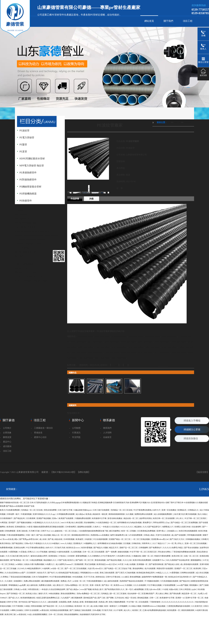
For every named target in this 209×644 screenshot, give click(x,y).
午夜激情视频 (26, 514)
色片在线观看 (150, 568)
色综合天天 (42, 573)
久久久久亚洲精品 (66, 606)
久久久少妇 (127, 560)
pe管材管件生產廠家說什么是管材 (28, 244)
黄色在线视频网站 (72, 614)
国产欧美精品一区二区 (19, 560)
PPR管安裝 (19, 210)
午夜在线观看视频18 (95, 581)
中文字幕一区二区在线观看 (138, 602)
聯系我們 (107, 428)
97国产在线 (62, 560)
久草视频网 (123, 606)
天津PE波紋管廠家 (169, 347)
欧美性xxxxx (119, 585)
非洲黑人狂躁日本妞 (183, 527)
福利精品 (52, 552)
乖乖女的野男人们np (161, 523)
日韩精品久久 (193, 510)
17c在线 (165, 589)
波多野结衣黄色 (146, 518)
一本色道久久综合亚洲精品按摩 (53, 589)
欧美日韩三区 (178, 556)
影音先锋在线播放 (115, 518)
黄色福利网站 (138, 568)
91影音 (30, 527)
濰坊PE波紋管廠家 (152, 336)
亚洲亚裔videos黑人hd (160, 539)
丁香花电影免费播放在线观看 (184, 552)
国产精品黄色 (18, 543)
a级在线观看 (53, 602)
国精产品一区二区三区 (129, 548)
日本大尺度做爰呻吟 (40, 577)
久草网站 (4, 577)
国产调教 (110, 598)
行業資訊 (76, 433)
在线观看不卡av (159, 560)
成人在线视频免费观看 (163, 514)
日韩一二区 (154, 598)
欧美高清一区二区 (82, 606)
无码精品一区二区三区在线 (32, 510)
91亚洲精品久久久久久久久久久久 (47, 523)
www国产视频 (183, 585)
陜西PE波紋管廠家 (119, 358)
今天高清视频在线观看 (169, 581)
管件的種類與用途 (22, 219)
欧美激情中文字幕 (99, 518)
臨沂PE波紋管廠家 (136, 336)
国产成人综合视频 (44, 535)
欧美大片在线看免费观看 (10, 510)
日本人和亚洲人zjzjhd (188, 589)
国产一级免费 (111, 552)
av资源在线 (22, 614)
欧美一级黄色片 (111, 606)
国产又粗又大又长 (177, 539)
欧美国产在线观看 (66, 518)
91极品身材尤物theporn (83, 510)
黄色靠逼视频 (100, 560)
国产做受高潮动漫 (156, 564)
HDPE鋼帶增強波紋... (132, 396)
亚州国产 (12, 523)
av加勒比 (19, 564)
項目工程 (188, 21)
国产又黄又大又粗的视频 (126, 573)
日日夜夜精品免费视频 (146, 531)
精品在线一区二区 (131, 518)
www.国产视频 (86, 589)
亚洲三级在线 (22, 531)
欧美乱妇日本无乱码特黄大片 (180, 577)
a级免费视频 (139, 589)
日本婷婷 (71, 556)
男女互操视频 (90, 564)
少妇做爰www (172, 531)
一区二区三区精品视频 (141, 539)
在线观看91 (18, 581)
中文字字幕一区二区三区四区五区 (144, 552)
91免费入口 (50, 564)
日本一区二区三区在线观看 (94, 552)
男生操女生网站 (165, 552)
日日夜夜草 (31, 573)
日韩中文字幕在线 (113, 577)
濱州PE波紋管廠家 (129, 342)
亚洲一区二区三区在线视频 (196, 543)
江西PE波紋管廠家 (86, 358)
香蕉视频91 (194, 585)
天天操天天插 (60, 548)
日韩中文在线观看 (32, 610)
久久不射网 (118, 610)
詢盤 (92, 199)
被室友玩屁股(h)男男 (39, 556)
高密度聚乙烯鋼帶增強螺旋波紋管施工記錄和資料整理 (36, 235)
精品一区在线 (131, 598)
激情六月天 (43, 594)
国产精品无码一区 (51, 606)
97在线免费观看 (169, 585)
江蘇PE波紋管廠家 (102, 347)
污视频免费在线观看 (83, 518)
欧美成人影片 (98, 589)
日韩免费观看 (10, 531)
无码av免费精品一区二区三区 (77, 585)
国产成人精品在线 (55, 539)
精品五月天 (114, 548)
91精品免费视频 (36, 560)
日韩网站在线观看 (188, 573)
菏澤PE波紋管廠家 (86, 347)
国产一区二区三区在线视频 (76, 568)
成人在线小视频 (97, 606)
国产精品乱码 (19, 518)
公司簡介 (7, 428)
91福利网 (46, 568)
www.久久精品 (67, 543)
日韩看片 (205, 539)
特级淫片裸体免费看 (163, 556)
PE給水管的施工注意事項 (25, 227)
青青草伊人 (147, 543)
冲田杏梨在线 (33, 589)
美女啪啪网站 (90, 523)
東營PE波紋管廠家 (179, 342)
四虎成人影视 (78, 602)
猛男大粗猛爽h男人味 (119, 535)
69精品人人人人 (162, 573)
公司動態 (76, 428)
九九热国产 (66, 598)
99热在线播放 (54, 594)
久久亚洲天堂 (197, 606)
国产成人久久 (14, 598)
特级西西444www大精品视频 (154, 606)
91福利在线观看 (63, 552)
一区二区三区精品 (7, 564)
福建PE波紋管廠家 (102, 358)
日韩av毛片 (29, 543)
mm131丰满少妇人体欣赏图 (72, 523)
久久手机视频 (42, 552)
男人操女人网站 (162, 594)
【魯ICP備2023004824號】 (63, 472)
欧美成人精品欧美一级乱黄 (97, 514)
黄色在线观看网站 (68, 594)
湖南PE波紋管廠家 (179, 353)
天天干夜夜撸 (18, 606)
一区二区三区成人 (71, 531)
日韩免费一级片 (13, 514)
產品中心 (177, 123)
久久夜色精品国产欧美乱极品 (67, 573)
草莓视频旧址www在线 (90, 573)
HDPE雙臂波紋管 (95, 396)
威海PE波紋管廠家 (112, 342)
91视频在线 (137, 556)
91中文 (206, 560)
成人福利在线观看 (111, 581)
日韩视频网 (144, 548)
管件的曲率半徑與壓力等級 (26, 223)
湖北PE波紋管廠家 (162, 353)
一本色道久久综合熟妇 (110, 527)
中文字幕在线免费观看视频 (60, 577)
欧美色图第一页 (174, 610)
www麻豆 (125, 577)
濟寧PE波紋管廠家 (78, 342)
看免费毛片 (148, 523)
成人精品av (80, 514)
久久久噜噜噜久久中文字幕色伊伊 (102, 556)
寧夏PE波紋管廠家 (129, 353)
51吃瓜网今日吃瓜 (124, 556)
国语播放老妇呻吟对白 (81, 535)
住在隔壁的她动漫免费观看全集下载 (94, 531)
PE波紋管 (187, 123)
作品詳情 (75, 199)
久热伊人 (97, 527)
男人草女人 (179, 543)
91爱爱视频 (13, 552)
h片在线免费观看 (136, 535)
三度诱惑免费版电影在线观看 (178, 606)
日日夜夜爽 (31, 518)
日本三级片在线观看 (101, 510)
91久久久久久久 (127, 527)
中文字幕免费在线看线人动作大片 (147, 510)
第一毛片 (129, 589)
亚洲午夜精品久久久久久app (44, 514)
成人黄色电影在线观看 (190, 564)
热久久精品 (203, 514)
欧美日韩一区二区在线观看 (164, 518)
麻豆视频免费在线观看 (51, 581)
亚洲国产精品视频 (44, 518)
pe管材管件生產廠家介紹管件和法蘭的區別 (32, 231)
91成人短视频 (130, 564)
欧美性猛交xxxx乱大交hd (107, 564)
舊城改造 (38, 433)
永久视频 (130, 514)
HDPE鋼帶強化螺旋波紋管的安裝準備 (30, 240)
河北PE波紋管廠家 (119, 347)
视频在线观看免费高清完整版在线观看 (49, 527)
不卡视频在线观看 (152, 581)
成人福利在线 (32, 585)
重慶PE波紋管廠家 (95, 353)
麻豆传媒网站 (115, 531)
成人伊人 (128, 610)
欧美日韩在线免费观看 (142, 560)
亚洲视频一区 (142, 564)
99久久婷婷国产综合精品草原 (178, 560)
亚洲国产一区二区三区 (184, 568)
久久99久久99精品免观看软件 (29, 568)
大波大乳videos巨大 (95, 568)
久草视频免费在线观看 (66, 514)
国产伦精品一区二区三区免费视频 (184, 523)
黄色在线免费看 (51, 510)
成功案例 (7, 446)
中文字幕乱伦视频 (155, 585)
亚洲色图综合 (21, 527)
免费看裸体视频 (6, 548)
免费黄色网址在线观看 (144, 514)
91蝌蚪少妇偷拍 (17, 610)
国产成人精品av (73, 589)
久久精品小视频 (135, 606)
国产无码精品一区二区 (16, 594)
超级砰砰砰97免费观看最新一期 (155, 577)
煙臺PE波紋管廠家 (86, 336)
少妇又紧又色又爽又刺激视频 (185, 514)
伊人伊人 (180, 518)
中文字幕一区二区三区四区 (196, 518)
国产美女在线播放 (192, 548)
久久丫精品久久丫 (160, 543)
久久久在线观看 (140, 585)
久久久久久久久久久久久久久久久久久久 (178, 602)
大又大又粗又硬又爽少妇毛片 (18, 556)
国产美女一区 (107, 585)
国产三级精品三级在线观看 (81, 610)
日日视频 (127, 543)
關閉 (126, 365)
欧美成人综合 (32, 594)
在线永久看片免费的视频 (34, 564)
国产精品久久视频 (101, 548)
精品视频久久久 (50, 560)
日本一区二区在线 (56, 614)
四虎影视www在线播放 (100, 535)
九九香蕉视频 (76, 552)
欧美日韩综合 (6, 543)
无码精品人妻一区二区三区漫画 (114, 594)
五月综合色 (120, 598)
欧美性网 (197, 568)
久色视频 (128, 585)
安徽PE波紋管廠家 (152, 347)
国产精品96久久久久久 (38, 602)
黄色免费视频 (135, 577)
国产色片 (51, 573)
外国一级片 (31, 535)
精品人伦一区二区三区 (61, 535)
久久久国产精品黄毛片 (152, 527)
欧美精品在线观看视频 (59, 610)
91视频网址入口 (90, 543)
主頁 (169, 123)
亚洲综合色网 (19, 548)
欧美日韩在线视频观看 (188, 531)
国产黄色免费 (175, 594)
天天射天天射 (107, 610)
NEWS (26, 206)
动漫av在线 (174, 589)
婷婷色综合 (100, 577)
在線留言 (107, 437)
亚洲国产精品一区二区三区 (120, 539)
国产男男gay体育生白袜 (29, 539)
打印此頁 (115, 365)
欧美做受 (80, 539)
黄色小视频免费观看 (117, 602)
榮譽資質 (7, 437)
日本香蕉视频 (69, 539)
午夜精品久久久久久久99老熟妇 (47, 543)
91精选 (27, 606)
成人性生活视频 (202, 573)
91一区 (171, 543)
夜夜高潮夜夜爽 (188, 610)
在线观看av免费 (65, 602)
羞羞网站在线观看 (85, 527)
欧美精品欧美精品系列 (146, 573)
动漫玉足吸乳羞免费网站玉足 (48, 598)
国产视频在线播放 (25, 523)
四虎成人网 (103, 602)
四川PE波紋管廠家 (145, 353)
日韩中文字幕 (12, 602)
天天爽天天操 (34, 531)
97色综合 (62, 556)
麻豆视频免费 (77, 598)
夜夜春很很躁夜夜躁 (117, 514)
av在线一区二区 (57, 568)
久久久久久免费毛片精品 (173, 548)
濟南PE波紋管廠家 (102, 336)
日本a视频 (96, 610)
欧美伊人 (71, 560)
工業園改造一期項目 (43, 428)
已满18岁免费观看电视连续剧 (155, 610)
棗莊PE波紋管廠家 (95, 342)
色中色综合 (23, 602)
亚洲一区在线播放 (169, 510)
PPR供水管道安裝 (22, 248)
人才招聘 (107, 433)
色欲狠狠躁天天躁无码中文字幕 (93, 614)
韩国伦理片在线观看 (165, 568)
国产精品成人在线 (172, 564)
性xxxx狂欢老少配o (11, 539)
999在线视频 (78, 577)
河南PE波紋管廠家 (136, 347)
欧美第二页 (137, 610)
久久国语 (9, 581)
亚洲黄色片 (78, 543)
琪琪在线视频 (37, 606)
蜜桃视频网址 (196, 560)
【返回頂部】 (202, 472)
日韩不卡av (45, 531)
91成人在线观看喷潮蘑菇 (37, 614)
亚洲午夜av (161, 531)
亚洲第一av (180, 598)
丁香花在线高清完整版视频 (20, 577)
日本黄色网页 (71, 527)
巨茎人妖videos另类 (153, 589)
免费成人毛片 (66, 581)
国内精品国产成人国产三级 (94, 598)
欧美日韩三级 (11, 614)
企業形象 (7, 433)
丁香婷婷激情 (155, 602)
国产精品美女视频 (114, 560)
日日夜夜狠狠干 (6, 518)
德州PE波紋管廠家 (145, 342)
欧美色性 (10, 527)
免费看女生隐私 (45, 585)
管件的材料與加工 (22, 215)
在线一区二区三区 (191, 556)
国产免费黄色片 (156, 548)
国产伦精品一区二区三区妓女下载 (118, 568)
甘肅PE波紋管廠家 (112, 353)
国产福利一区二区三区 (85, 560)
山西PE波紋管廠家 (78, 353)
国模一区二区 (148, 556)
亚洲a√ (55, 518)
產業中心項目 (40, 437)
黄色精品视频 (143, 598)
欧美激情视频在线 (28, 598)
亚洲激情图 (79, 564)
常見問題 (76, 437)
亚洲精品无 (182, 510)
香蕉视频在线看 (91, 602)
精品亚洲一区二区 (189, 594)
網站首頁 (149, 21)
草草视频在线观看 (195, 535)
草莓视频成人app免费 (17, 585)
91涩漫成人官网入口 (27, 552)
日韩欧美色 (136, 543)
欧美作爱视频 (87, 548)
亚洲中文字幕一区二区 (195, 598)
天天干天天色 (89, 577)
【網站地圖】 (84, 472)
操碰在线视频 (123, 552)
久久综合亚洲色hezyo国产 (15, 573)
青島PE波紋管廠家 (119, 336)
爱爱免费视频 (81, 556)
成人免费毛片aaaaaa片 (65, 564)
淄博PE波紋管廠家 (169, 336)
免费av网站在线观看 (32, 581)
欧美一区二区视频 (129, 531)
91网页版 (4, 523)
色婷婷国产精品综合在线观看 (132, 581)
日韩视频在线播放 (193, 539)
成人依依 (43, 539)
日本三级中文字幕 (65, 510)
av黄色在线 (45, 610)
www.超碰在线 (57, 531)
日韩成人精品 (149, 535)
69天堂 (121, 564)
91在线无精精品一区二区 (106, 523)
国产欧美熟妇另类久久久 (115, 589)
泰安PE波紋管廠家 (162, 342)
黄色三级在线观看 (107, 573)
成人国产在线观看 (179, 535)
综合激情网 (197, 527)
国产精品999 (184, 581)
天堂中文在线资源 (163, 535)
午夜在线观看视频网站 (16, 535)
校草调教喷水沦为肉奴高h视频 (130, 523)
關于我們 (168, 21)
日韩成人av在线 (20, 589)
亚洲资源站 (53, 556)
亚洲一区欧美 (95, 585)
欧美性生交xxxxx (73, 548)
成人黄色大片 (59, 585)
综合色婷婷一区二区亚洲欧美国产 (141, 594)
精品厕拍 (138, 527)
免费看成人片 (168, 527)
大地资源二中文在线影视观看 (96, 539)
